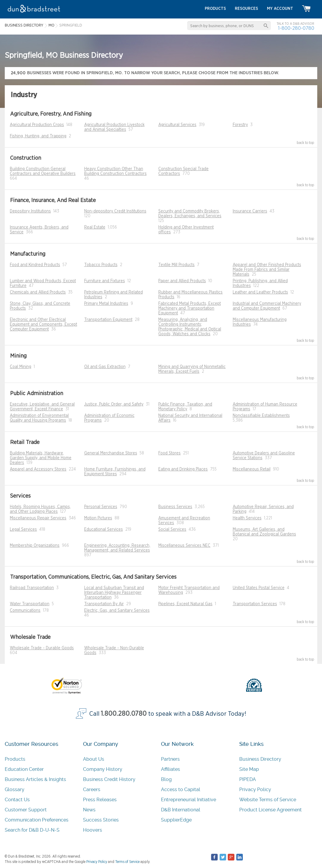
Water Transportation (30, 604)
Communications (25, 611)
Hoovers (93, 830)
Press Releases (100, 800)
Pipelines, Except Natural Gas (185, 604)
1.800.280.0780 (124, 714)
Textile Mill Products (176, 265)
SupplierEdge (176, 820)
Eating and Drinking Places (183, 469)
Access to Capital (181, 789)
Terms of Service (127, 862)
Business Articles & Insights (35, 779)
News (89, 810)
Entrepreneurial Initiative (189, 800)
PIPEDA (248, 779)
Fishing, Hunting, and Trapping (38, 136)
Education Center (24, 769)
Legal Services (23, 530)
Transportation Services (255, 604)
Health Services (247, 518)
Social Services (172, 530)
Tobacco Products (101, 265)
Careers (92, 789)
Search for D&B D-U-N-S (32, 830)
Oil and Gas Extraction (105, 367)
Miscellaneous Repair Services (38, 518)
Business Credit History (109, 779)
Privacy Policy (255, 789)
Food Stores (169, 453)
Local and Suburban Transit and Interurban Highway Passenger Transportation (114, 593)
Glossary (15, 789)
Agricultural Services (177, 125)
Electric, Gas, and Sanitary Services (117, 611)
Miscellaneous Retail (252, 469)
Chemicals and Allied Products (38, 292)
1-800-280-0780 (296, 28)
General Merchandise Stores (111, 453)
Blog (166, 779)
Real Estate (95, 227)
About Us (94, 759)
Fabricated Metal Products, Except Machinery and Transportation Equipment (190, 308)
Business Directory (260, 759)
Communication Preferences (37, 820)
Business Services (175, 507)
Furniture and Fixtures (105, 281)
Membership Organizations (35, 546)
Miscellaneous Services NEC (184, 546)
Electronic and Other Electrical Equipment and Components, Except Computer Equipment (43, 324)
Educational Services (104, 530)
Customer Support (26, 810)
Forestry (240, 125)
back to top (305, 143)
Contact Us (17, 800)
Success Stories (101, 820)
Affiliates (171, 769)
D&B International (181, 810)
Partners (170, 759)
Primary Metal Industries (106, 304)
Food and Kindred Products (35, 265)
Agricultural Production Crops (37, 125)
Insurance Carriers (250, 211)
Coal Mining (21, 367)
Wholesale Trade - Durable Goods (42, 648)
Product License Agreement (271, 810)
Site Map (249, 769)
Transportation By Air (104, 604)
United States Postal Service (259, 588)
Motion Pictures (98, 518)
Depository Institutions (30, 211)
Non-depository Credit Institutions (115, 211)
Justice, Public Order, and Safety (114, 404)
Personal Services (101, 507)
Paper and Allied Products (182, 281)
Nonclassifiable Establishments (261, 416)
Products (15, 759)
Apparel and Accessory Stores (38, 469)
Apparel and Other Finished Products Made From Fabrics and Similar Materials (267, 270)
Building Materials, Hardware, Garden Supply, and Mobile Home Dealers (41, 458)
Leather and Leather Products (260, 292)
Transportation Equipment (108, 320)
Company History (103, 769)
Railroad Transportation (32, 588)
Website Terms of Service (268, 800)
